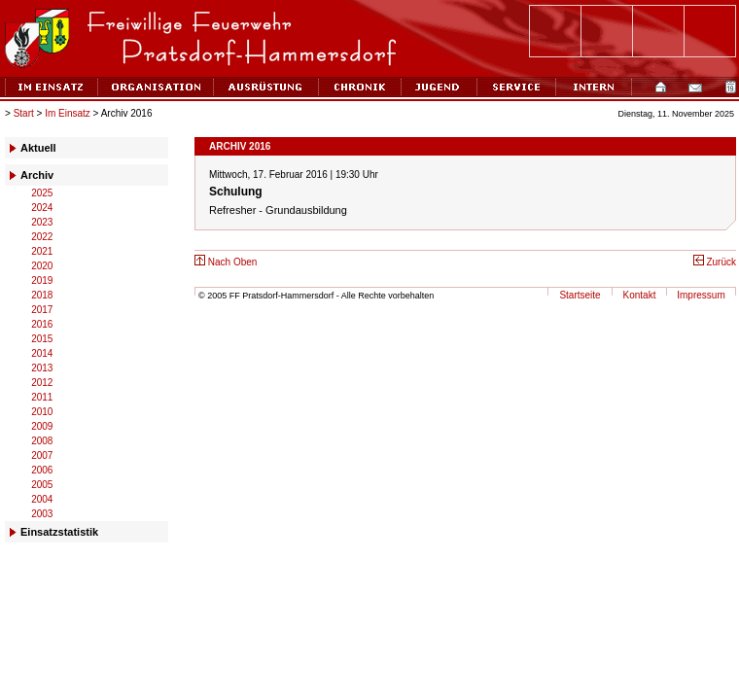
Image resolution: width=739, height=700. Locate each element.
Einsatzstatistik (59, 532)
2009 (42, 426)
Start (24, 113)
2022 (42, 237)
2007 (42, 455)
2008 (42, 441)
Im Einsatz (68, 113)
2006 (42, 470)
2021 (42, 251)
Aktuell (38, 148)
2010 (42, 412)
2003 (42, 514)
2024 (42, 208)
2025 (42, 193)
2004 (42, 499)
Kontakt (640, 295)
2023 (42, 222)
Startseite (580, 295)
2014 (42, 353)
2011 (42, 397)
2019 (42, 280)
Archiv (37, 175)
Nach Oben (226, 262)
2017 (42, 310)
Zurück (715, 262)
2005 (42, 485)
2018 (42, 295)
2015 (42, 339)
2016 (42, 324)
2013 (42, 368)
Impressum (701, 295)
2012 (42, 383)
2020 (42, 266)
